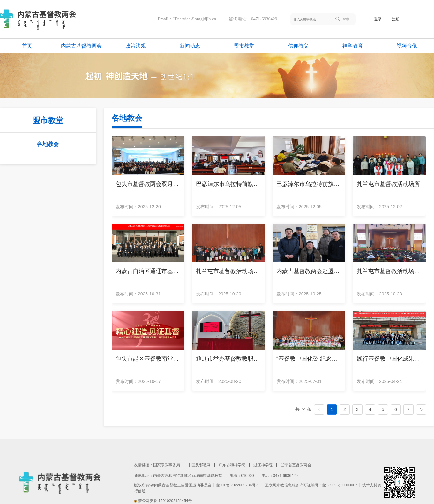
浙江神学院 (263, 465)
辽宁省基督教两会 (296, 465)
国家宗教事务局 (167, 465)
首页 (27, 46)
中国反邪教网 (199, 465)
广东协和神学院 (232, 465)
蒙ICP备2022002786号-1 (238, 485)
